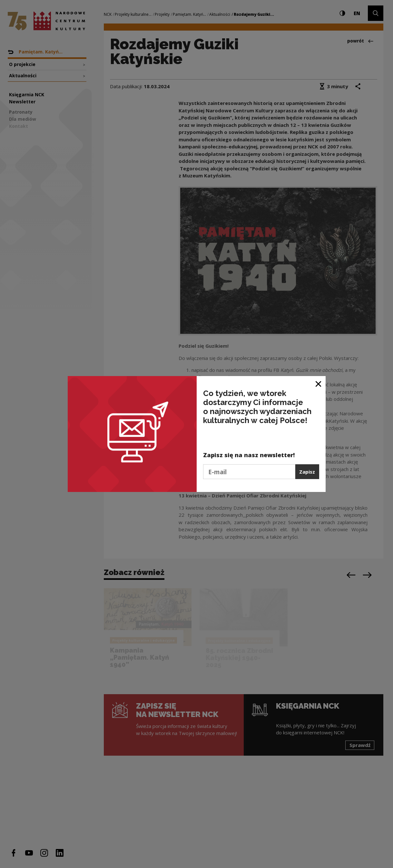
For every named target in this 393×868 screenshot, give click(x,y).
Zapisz (307, 472)
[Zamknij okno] (319, 383)
